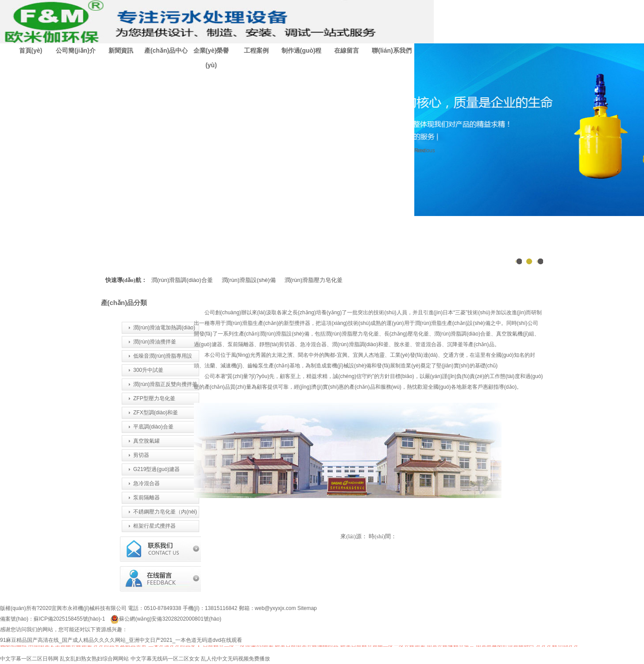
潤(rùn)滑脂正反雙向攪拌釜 (165, 384)
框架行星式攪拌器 (154, 526)
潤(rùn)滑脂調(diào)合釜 (182, 280)
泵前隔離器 (147, 498)
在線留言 (347, 50)
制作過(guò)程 (302, 50)
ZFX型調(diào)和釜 (156, 413)
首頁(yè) (31, 50)
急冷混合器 (147, 483)
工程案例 (256, 50)
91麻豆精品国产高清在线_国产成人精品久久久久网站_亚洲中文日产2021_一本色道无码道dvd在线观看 (121, 640)
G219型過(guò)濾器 (156, 469)
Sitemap (307, 608)
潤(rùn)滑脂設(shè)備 (249, 280)
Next (420, 151)
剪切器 (141, 455)
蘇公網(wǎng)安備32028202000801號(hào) (166, 619)
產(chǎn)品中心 (166, 50)
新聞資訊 (121, 50)
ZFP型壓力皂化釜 (154, 398)
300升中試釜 (148, 370)
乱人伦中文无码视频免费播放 (235, 659)
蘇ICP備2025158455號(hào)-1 (69, 619)
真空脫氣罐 (147, 441)
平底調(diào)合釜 (153, 427)
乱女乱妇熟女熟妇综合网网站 (94, 659)
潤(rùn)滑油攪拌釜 (155, 342)
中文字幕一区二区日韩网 (29, 659)
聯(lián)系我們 (391, 50)
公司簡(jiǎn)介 (76, 50)
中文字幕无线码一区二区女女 (165, 659)
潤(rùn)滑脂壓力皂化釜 (314, 280)
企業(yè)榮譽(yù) (211, 58)
